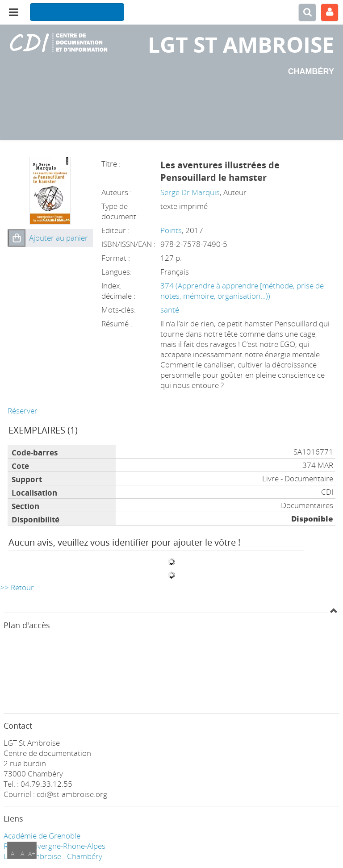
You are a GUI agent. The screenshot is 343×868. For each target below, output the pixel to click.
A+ (32, 853)
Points (171, 230)
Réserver (23, 411)
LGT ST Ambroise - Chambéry (53, 856)
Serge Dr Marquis (190, 192)
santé (170, 310)
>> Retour (17, 587)
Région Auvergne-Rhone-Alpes (54, 846)
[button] (17, 238)
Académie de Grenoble (42, 836)
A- (14, 853)
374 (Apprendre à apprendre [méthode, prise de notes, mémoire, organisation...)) (242, 291)
